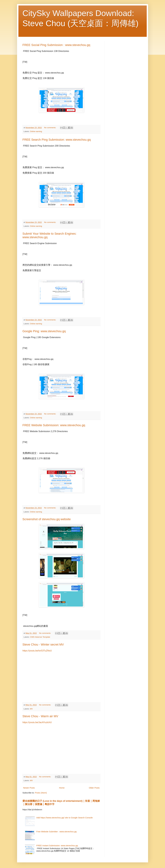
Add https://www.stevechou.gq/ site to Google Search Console (64, 818)
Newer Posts (29, 788)
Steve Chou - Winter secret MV (43, 645)
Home (62, 788)
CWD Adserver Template (40, 637)
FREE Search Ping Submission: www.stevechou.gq (57, 140)
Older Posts (94, 788)
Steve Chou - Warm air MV (40, 716)
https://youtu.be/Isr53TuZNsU (37, 651)
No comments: (50, 128)
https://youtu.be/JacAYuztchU (37, 722)
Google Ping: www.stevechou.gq (44, 331)
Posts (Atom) (41, 793)
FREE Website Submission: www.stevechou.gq (54, 425)
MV (31, 709)
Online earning (36, 131)
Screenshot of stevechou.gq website (47, 519)
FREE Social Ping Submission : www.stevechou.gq (56, 45)
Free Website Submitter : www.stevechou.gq (56, 832)
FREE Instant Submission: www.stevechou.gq (57, 845)
